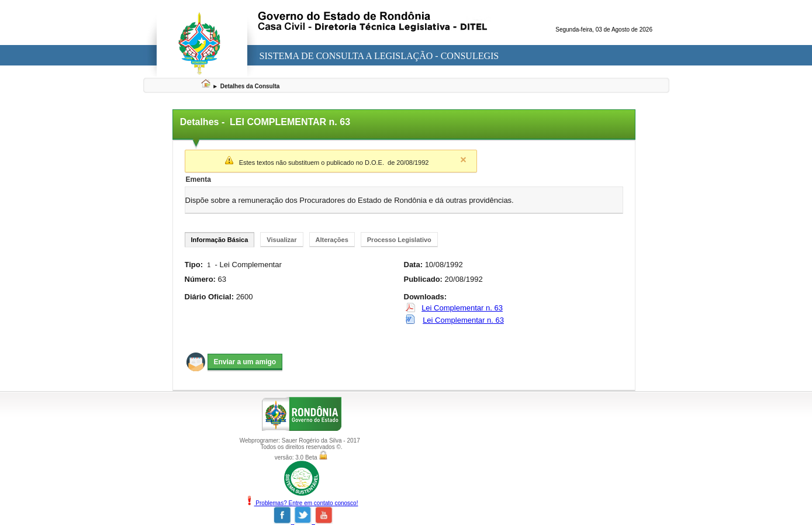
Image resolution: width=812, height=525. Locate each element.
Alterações (332, 240)
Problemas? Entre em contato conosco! (302, 503)
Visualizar (281, 240)
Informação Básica (220, 240)
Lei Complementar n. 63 (462, 308)
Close (464, 160)
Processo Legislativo (399, 240)
